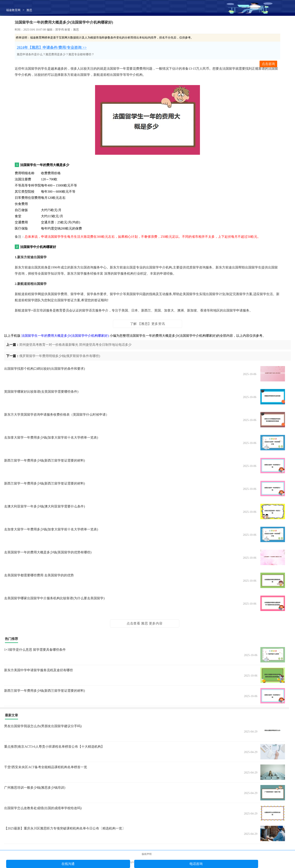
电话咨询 (196, 864)
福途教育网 (13, 10)
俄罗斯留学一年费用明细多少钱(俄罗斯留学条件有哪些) (60, 356)
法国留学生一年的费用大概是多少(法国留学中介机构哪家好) (65, 336)
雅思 (29, 10)
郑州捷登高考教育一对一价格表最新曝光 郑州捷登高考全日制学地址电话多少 (75, 345)
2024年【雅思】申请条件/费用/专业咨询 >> (52, 48)
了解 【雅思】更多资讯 (148, 324)
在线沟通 (68, 864)
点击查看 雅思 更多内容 (145, 623)
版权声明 (147, 854)
